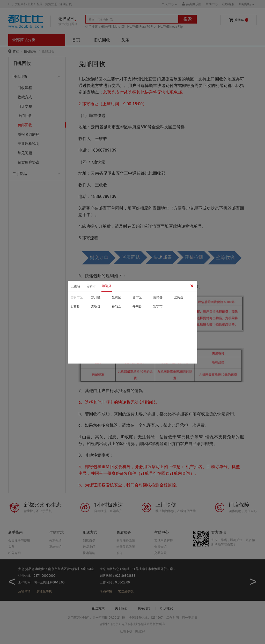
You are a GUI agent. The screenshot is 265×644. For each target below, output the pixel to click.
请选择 (107, 286)
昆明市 (91, 286)
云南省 (76, 286)
